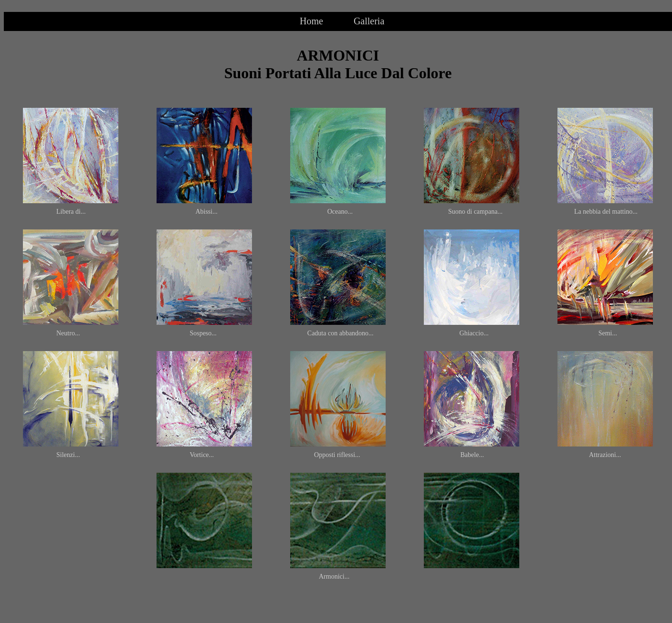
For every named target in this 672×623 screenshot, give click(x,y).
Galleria (369, 21)
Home (311, 21)
